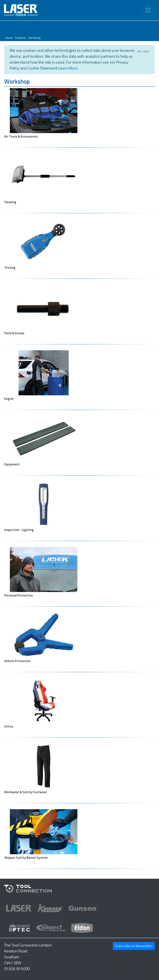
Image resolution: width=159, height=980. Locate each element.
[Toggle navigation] (148, 10)
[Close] (143, 51)
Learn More (68, 68)
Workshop (34, 38)
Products (20, 38)
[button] (79, 82)
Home (9, 38)
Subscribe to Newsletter (134, 946)
